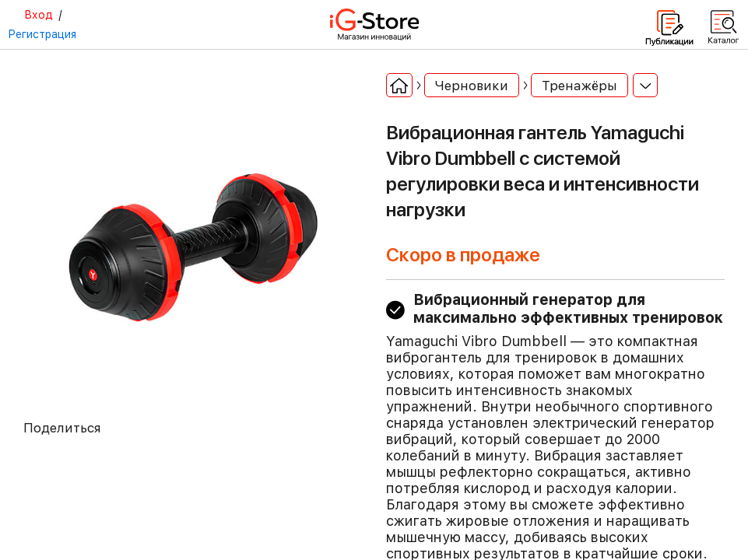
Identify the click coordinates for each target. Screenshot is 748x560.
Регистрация (42, 34)
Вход (39, 15)
